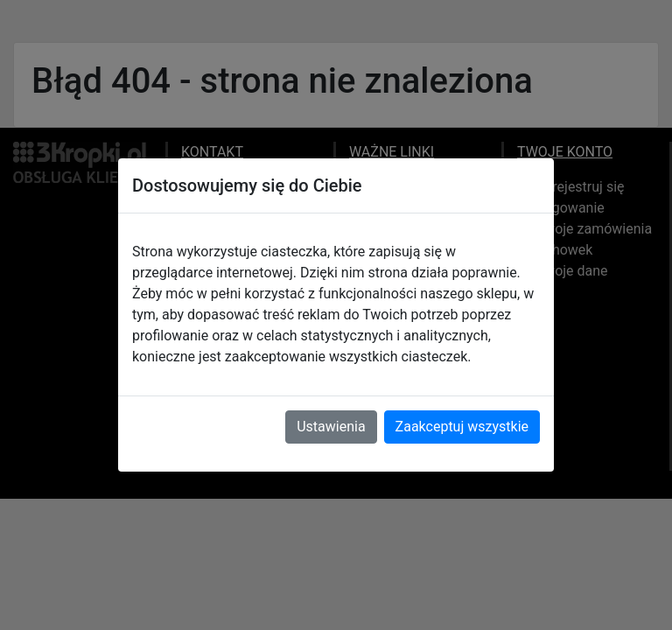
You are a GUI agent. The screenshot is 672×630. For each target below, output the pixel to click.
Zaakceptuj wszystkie (462, 427)
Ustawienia (331, 427)
